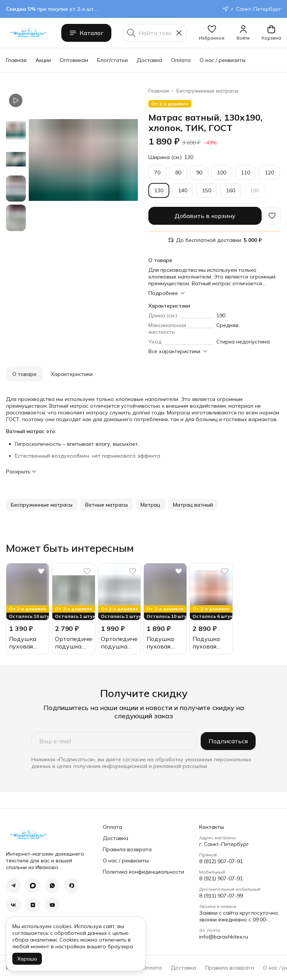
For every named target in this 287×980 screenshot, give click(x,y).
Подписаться (228, 741)
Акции (43, 60)
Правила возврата (127, 849)
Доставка (149, 60)
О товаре (24, 374)
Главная (16, 60)
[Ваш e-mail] (114, 741)
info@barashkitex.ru (224, 937)
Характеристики (72, 374)
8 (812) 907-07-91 (221, 861)
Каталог (86, 33)
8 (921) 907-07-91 (221, 878)
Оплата (181, 60)
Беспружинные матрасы (207, 91)
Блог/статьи (112, 60)
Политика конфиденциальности (143, 872)
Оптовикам (74, 60)
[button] (212, 33)
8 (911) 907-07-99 (221, 896)
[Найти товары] (155, 33)
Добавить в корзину (205, 216)
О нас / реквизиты (223, 60)
